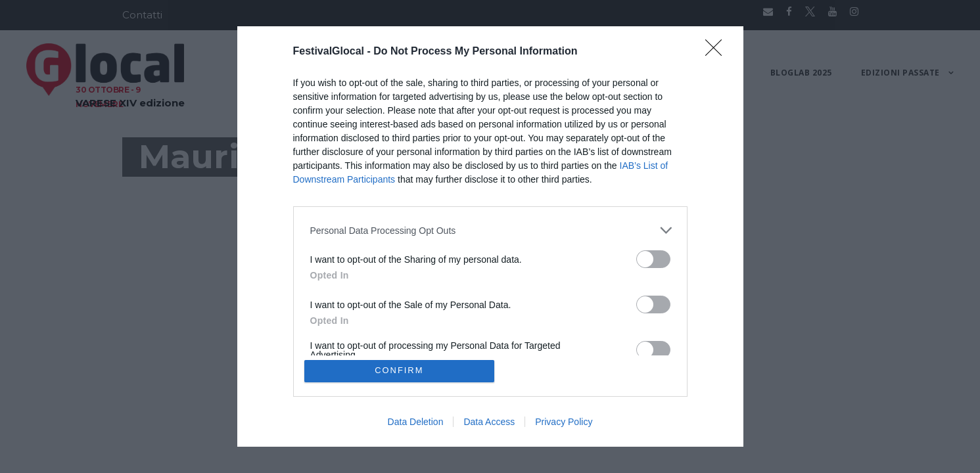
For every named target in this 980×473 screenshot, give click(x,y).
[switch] (653, 259)
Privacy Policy (564, 422)
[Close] (718, 52)
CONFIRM (399, 371)
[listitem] (490, 230)
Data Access (489, 422)
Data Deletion (416, 422)
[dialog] (490, 236)
